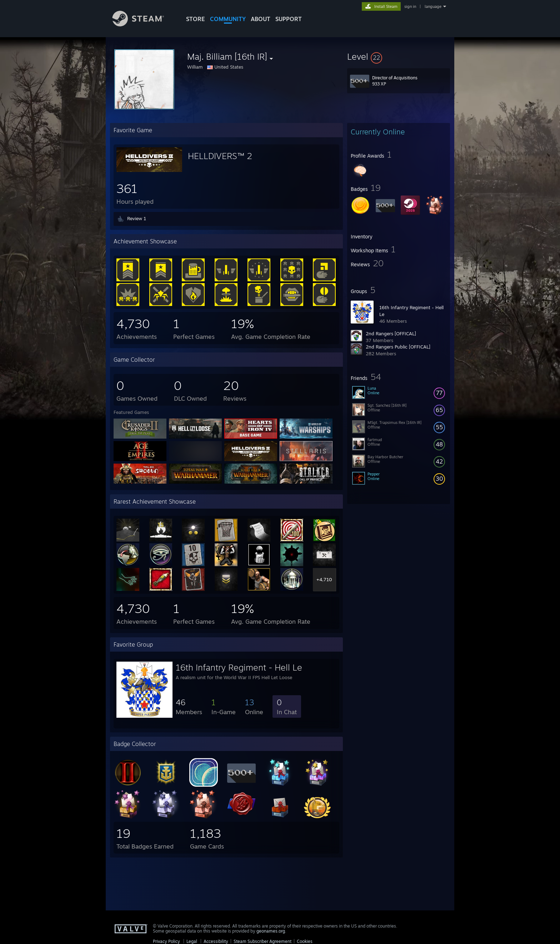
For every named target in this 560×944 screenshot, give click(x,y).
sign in (410, 6)
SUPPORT (289, 19)
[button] (399, 56)
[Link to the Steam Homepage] (144, 24)
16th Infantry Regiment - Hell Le (239, 667)
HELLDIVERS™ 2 (220, 156)
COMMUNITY (228, 19)
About (261, 19)
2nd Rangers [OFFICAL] (391, 333)
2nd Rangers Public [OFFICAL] (398, 347)
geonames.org (271, 931)
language (433, 6)
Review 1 (137, 218)
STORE (196, 19)
